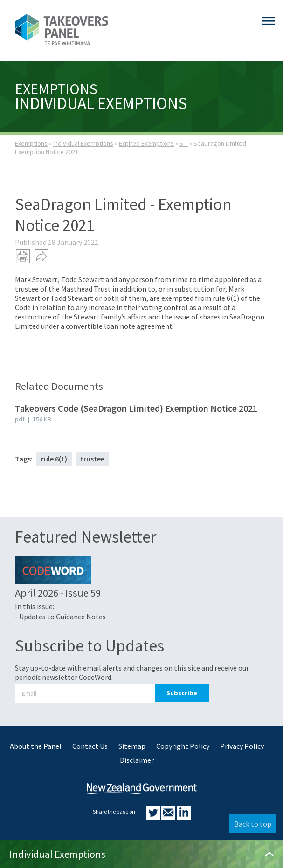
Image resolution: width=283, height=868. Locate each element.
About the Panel (36, 746)
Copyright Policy (183, 746)
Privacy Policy (242, 746)
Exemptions (31, 143)
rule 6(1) (54, 459)
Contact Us (90, 746)
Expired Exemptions (146, 143)
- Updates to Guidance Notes (60, 617)
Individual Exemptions (83, 143)
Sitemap (132, 746)
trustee (92, 459)
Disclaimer (137, 760)
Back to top (253, 824)
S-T (184, 143)
